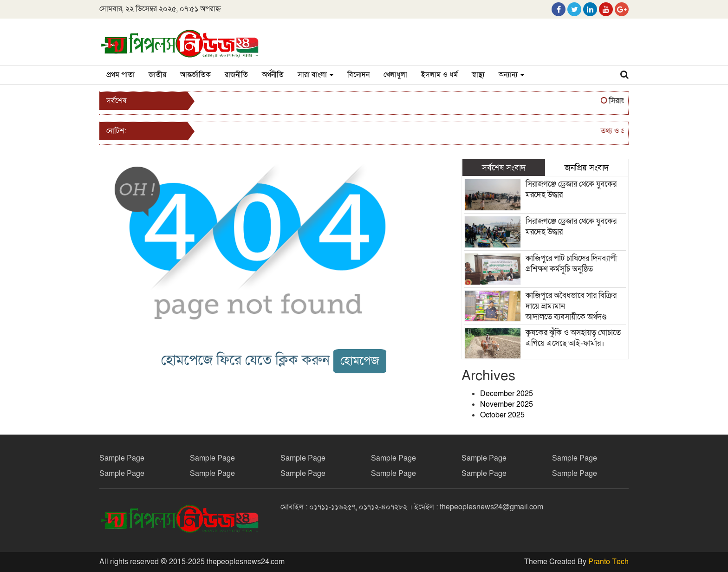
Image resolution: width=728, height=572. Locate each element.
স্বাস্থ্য (478, 75)
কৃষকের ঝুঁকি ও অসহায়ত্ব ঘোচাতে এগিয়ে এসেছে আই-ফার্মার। (573, 338)
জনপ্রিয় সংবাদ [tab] (587, 168)
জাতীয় (157, 75)
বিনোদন (358, 75)
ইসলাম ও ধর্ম (439, 75)
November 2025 (507, 404)
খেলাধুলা (395, 75)
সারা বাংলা (315, 75)
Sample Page (122, 458)
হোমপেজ (360, 361)
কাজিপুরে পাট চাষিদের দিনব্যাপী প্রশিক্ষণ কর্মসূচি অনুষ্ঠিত (572, 264)
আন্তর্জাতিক (195, 75)
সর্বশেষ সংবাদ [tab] (504, 168)
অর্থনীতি (273, 75)
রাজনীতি (236, 75)
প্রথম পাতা (120, 75)
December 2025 (507, 394)
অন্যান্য (511, 75)
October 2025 (502, 415)
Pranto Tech (608, 562)
